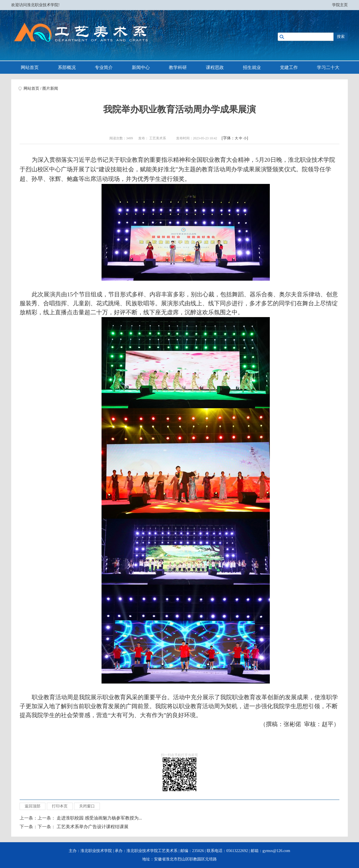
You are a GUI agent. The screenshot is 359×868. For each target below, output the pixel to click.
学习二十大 (328, 67)
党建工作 (289, 67)
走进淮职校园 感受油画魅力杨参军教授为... (99, 818)
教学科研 (178, 67)
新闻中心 (141, 67)
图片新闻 (50, 88)
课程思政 (215, 67)
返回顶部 (33, 806)
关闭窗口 (87, 806)
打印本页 (60, 806)
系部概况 (67, 67)
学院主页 (340, 5)
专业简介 (104, 67)
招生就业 (252, 67)
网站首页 (30, 67)
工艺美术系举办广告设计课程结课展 (93, 827)
